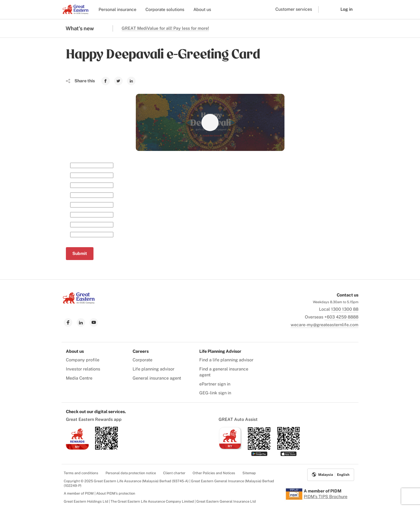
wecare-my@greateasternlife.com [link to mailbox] (325, 325)
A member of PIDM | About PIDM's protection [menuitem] (100, 493)
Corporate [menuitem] (142, 360)
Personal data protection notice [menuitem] (131, 473)
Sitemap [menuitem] (249, 473)
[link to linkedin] (81, 322)
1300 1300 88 (345, 309)
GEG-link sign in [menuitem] (215, 393)
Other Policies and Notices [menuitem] (214, 473)
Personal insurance (117, 10)
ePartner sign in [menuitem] (215, 384)
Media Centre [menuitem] (79, 378)
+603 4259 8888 (341, 317)
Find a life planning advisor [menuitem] (226, 360)
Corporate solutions (165, 10)
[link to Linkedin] (131, 81)
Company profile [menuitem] (83, 360)
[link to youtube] (94, 322)
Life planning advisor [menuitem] (153, 369)
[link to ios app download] (77, 448)
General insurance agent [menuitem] (157, 378)
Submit (80, 253)
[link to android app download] (106, 448)
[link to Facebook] (106, 81)
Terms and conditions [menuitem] (81, 473)
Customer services (294, 9)
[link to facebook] (68, 322)
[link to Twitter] (118, 81)
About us (202, 10)
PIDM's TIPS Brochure (326, 497)
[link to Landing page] (79, 302)
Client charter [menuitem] (174, 473)
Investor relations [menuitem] (83, 369)
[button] (325, 10)
